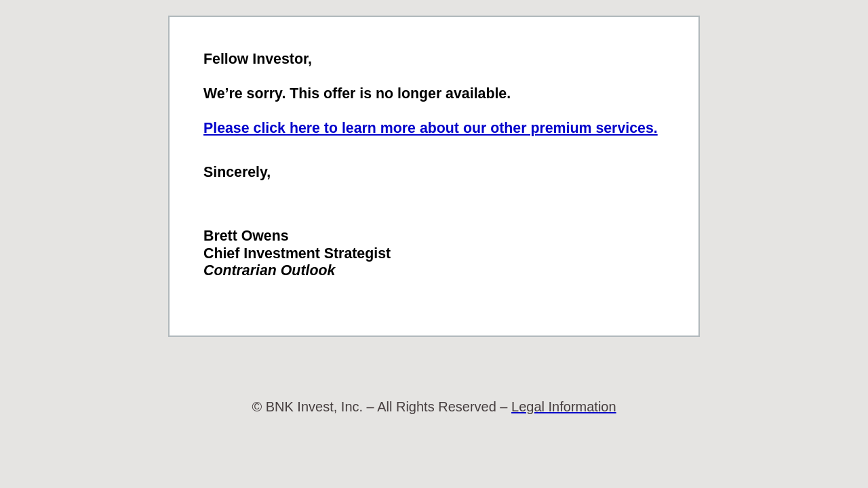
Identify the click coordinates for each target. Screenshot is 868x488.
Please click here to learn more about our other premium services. (431, 128)
